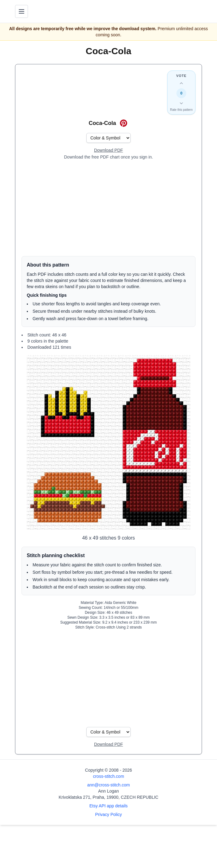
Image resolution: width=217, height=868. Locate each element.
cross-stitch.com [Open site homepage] (108, 776)
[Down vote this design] (181, 103)
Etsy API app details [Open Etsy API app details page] (109, 806)
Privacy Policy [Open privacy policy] (108, 814)
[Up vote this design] (181, 83)
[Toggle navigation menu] (22, 11)
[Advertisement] (108, 208)
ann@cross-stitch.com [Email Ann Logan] (109, 785)
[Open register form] (108, 151)
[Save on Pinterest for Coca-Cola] (124, 123)
